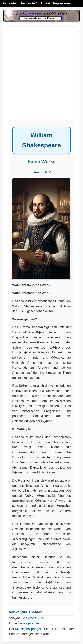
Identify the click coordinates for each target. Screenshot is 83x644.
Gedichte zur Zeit (33, 618)
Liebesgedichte (28, 623)
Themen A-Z (28, 3)
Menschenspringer (28, 629)
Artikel (45, 3)
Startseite (9, 3)
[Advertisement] (41, 75)
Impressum (62, 3)
